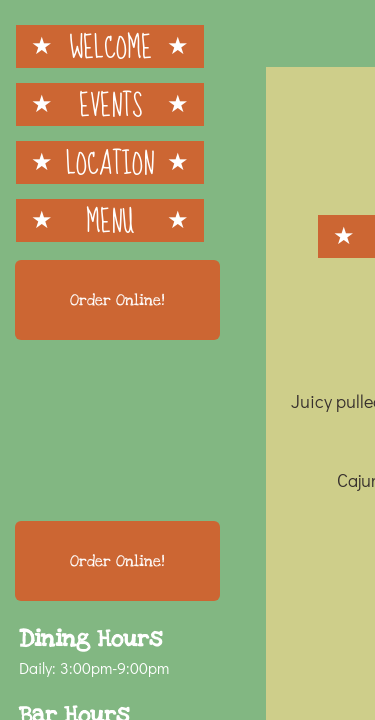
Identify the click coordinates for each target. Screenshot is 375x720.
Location (110, 162)
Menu (110, 220)
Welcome (110, 46)
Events (110, 104)
